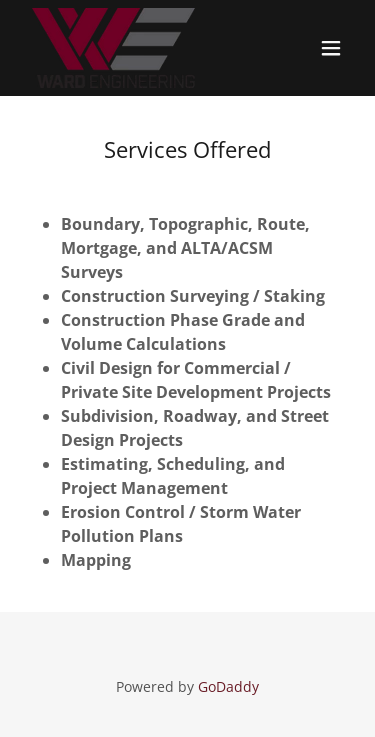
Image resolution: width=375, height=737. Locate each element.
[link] (113, 48)
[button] (331, 48)
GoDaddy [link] (228, 686)
